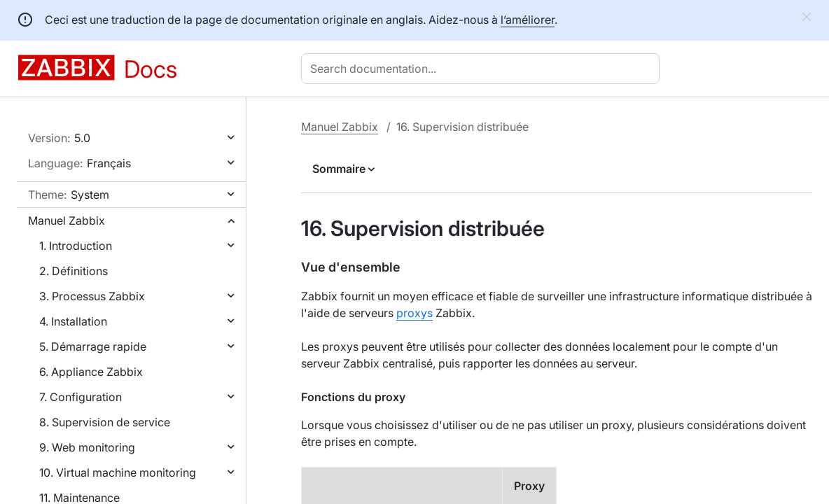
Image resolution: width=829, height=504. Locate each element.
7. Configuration (81, 397)
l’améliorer (528, 20)
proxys (415, 313)
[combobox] (483, 69)
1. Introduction (76, 246)
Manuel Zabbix (67, 220)
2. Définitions (74, 271)
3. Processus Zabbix (92, 296)
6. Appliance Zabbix (91, 372)
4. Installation (73, 321)
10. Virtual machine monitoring (118, 472)
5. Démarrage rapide (93, 346)
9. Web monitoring (87, 447)
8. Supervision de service (105, 422)
